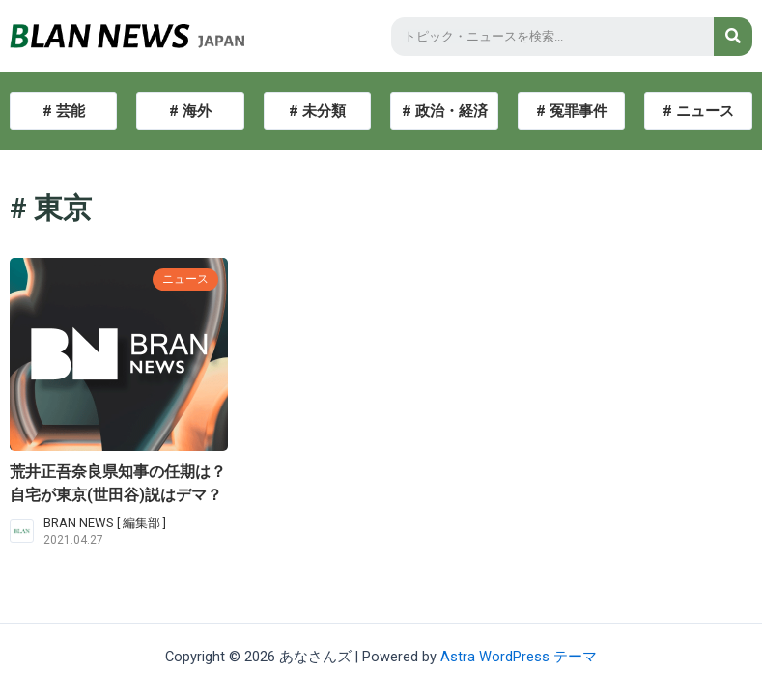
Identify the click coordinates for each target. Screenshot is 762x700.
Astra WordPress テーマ (519, 657)
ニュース (183, 279)
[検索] (733, 37)
